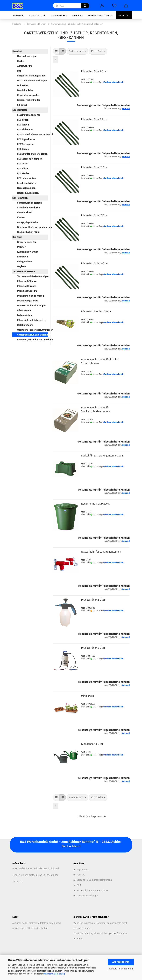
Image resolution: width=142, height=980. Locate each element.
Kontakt (81, 875)
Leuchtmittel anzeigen (29, 115)
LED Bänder (23, 173)
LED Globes (23, 149)
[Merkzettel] (114, 6)
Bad (19, 71)
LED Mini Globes (25, 130)
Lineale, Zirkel (25, 213)
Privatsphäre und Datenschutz (92, 890)
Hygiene (21, 266)
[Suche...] (85, 6)
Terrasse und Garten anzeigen (33, 276)
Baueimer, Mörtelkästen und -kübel (33, 340)
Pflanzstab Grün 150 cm (95, 215)
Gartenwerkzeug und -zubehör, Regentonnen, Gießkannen (33, 335)
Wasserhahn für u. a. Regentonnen (101, 552)
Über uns (124, 15)
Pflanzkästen (24, 310)
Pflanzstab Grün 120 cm (95, 167)
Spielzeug (22, 105)
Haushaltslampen (26, 188)
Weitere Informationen (121, 969)
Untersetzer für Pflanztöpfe (31, 306)
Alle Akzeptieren (121, 962)
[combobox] (77, 51)
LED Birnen (23, 120)
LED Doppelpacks (26, 139)
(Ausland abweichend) (113, 82)
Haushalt (19, 15)
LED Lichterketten (26, 178)
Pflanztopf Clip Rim (27, 291)
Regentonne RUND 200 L (95, 504)
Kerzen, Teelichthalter (29, 100)
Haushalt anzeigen (27, 56)
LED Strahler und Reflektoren (32, 154)
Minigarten (87, 696)
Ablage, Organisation (28, 222)
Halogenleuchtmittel (28, 193)
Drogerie (77, 15)
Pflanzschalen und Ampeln (31, 296)
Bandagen (23, 257)
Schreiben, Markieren (28, 208)
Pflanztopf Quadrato (28, 301)
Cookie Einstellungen (88, 896)
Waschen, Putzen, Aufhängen (32, 81)
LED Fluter (22, 164)
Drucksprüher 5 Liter (93, 648)
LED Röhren (23, 169)
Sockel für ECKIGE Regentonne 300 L (102, 456)
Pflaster (21, 247)
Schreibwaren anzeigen (29, 203)
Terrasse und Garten (101, 15)
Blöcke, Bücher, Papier (29, 232)
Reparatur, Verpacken (29, 95)
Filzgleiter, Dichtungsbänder (32, 76)
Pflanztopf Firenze (27, 286)
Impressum (82, 870)
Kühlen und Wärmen (28, 252)
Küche (21, 61)
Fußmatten (23, 85)
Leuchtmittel (37, 15)
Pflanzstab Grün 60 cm (94, 71)
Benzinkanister (25, 90)
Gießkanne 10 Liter (92, 744)
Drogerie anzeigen (27, 242)
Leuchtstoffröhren (27, 183)
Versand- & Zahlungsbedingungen (94, 880)
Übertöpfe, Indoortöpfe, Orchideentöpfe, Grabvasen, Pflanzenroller (33, 330)
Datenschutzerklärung (54, 974)
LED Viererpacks (26, 144)
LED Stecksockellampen (30, 159)
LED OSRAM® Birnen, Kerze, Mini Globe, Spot (33, 134)
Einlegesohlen (25, 262)
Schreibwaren (59, 15)
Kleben (21, 217)
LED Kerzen (23, 125)
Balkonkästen (25, 315)
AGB (79, 885)
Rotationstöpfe (25, 325)
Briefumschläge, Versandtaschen (33, 227)
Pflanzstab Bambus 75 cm (96, 311)
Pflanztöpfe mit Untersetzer (32, 320)
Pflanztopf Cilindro (27, 281)
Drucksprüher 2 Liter (93, 600)
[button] (102, 6)
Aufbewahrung (25, 66)
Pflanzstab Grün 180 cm (95, 263)
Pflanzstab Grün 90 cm (94, 119)
